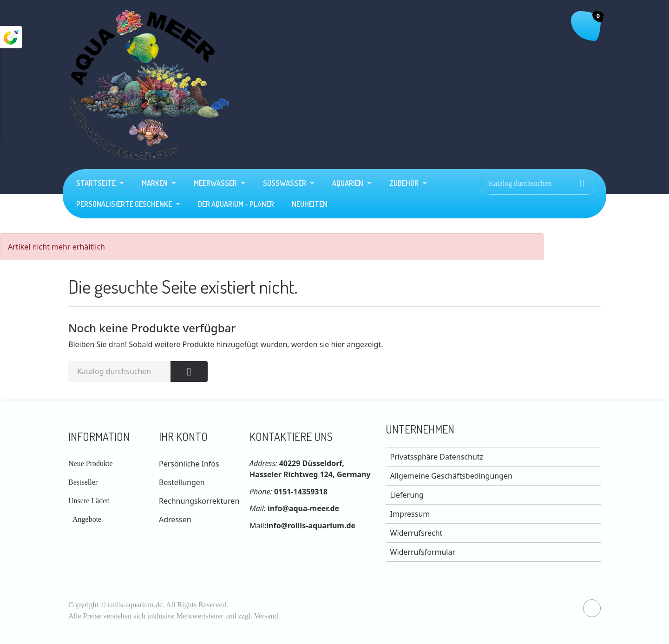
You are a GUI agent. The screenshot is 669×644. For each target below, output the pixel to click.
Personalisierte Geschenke (124, 204)
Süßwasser (285, 183)
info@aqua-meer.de (303, 508)
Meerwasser (215, 183)
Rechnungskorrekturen (199, 501)
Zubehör (404, 183)
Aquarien (348, 183)
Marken (155, 183)
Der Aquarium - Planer (236, 204)
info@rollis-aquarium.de (311, 526)
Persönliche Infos (189, 464)
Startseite (96, 183)
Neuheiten (310, 204)
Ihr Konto (183, 437)
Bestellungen (182, 482)
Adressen (175, 519)
